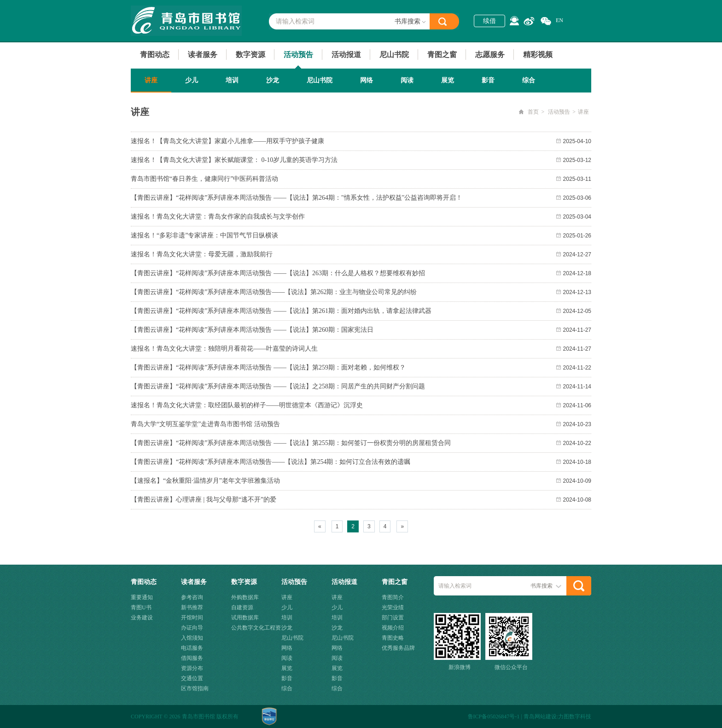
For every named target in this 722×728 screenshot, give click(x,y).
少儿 (192, 80)
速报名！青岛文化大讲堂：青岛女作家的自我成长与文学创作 (218, 217)
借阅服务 (192, 658)
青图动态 (155, 55)
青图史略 (393, 638)
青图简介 (393, 597)
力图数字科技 (575, 716)
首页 (533, 112)
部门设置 (393, 618)
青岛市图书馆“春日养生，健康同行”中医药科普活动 (204, 179)
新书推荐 (192, 607)
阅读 (407, 80)
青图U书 (141, 607)
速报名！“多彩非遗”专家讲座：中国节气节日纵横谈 (204, 235)
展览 (448, 80)
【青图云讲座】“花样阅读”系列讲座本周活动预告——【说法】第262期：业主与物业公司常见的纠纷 (274, 292)
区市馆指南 (195, 688)
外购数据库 (245, 597)
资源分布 (192, 668)
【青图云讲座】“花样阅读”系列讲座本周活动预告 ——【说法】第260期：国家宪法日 (252, 330)
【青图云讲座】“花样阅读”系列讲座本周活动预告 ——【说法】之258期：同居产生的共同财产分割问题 (278, 386)
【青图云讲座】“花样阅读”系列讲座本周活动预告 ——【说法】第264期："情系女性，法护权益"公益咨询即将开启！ (297, 198)
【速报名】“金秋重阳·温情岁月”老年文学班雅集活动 (205, 481)
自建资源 (242, 607)
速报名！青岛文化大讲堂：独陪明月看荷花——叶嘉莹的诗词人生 (224, 349)
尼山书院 (394, 55)
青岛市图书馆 (186, 21)
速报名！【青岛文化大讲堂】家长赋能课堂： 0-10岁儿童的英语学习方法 (234, 160)
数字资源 (250, 55)
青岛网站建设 (540, 716)
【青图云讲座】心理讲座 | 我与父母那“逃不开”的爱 (204, 500)
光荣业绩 (393, 607)
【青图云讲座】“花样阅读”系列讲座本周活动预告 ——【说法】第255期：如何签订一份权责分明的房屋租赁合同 (291, 443)
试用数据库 (245, 618)
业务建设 (142, 618)
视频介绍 (393, 628)
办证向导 (192, 628)
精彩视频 (538, 55)
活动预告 (298, 55)
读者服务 (203, 55)
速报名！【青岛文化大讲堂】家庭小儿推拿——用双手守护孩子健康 (227, 141)
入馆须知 (192, 638)
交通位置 (192, 678)
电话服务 (192, 648)
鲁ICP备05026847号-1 (494, 716)
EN (559, 20)
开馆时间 (192, 618)
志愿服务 (490, 55)
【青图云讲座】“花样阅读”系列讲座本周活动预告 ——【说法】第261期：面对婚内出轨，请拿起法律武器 (281, 311)
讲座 (151, 80)
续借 (489, 21)
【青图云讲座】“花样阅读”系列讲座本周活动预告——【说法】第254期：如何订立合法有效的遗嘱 (271, 462)
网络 (367, 80)
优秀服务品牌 (398, 648)
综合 (529, 80)
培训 (232, 80)
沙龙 (273, 80)
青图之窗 (442, 55)
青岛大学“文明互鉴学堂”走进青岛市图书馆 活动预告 (205, 424)
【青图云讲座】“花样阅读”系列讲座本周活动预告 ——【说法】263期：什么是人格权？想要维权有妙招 (278, 273)
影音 (488, 80)
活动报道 (346, 55)
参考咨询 (192, 597)
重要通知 (142, 597)
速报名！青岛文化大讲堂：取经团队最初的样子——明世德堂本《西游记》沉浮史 (247, 405)
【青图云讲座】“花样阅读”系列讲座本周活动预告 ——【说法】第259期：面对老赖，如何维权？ (268, 367)
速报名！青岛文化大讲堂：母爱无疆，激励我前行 (202, 254)
